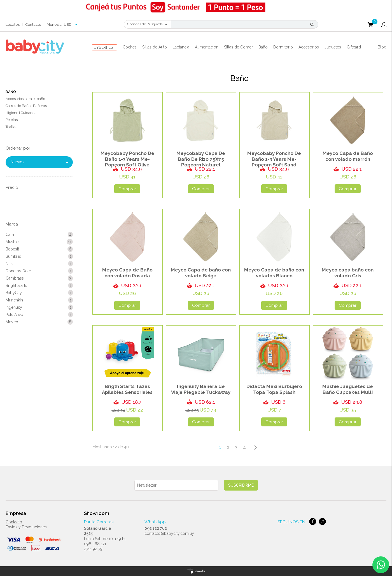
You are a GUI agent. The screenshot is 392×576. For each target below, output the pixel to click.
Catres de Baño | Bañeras (26, 106)
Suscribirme (241, 485)
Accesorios (309, 47)
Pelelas (12, 120)
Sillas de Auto (155, 47)
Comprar (127, 189)
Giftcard (354, 47)
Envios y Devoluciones (26, 527)
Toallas (11, 127)
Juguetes (333, 47)
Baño (263, 47)
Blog (382, 47)
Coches (130, 47)
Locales (13, 25)
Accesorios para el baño (25, 99)
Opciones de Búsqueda (147, 24)
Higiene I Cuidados (21, 113)
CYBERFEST (104, 47)
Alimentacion (207, 47)
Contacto (33, 25)
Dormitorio (283, 47)
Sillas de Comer (238, 47)
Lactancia (181, 47)
